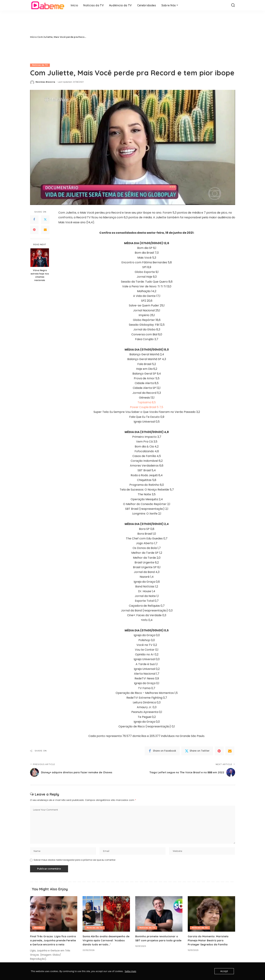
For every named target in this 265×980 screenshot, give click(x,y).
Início (33, 37)
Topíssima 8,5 (147, 402)
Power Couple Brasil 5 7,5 (147, 407)
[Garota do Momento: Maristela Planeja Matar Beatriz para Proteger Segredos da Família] (211, 915)
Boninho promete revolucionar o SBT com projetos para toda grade (158, 941)
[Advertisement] (163, 37)
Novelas (39, 929)
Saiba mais (130, 971)
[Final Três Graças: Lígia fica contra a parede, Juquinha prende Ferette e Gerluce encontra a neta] (54, 915)
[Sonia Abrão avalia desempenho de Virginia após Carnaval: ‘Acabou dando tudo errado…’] (106, 915)
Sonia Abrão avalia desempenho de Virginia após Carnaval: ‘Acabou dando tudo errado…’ (105, 941)
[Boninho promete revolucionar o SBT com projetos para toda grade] (159, 915)
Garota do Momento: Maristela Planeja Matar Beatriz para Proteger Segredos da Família (209, 941)
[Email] (45, 230)
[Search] (233, 5)
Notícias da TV (40, 65)
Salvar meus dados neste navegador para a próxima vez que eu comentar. (75, 861)
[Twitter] (45, 220)
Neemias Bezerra (45, 82)
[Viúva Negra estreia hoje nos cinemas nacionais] (40, 258)
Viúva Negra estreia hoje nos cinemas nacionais (40, 275)
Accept (224, 971)
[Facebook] (34, 220)
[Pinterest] (34, 230)
